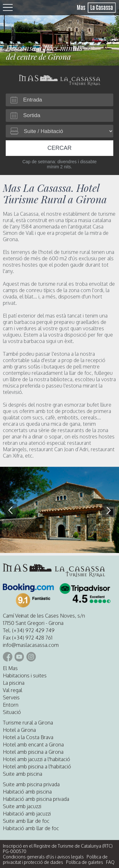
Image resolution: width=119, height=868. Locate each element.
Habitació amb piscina (27, 792)
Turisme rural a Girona (28, 723)
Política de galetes (85, 862)
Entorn (11, 705)
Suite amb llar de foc (26, 821)
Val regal (13, 690)
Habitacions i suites (25, 675)
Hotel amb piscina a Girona (33, 752)
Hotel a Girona (19, 730)
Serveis (11, 697)
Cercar (59, 148)
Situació (12, 712)
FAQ (110, 862)
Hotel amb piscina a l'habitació (37, 766)
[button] (109, 510)
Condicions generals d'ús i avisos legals (43, 857)
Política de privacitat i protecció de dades (55, 859)
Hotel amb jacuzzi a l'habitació (36, 759)
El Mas (10, 668)
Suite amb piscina (23, 774)
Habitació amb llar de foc (31, 828)
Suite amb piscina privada (31, 784)
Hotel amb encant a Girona (33, 745)
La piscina (14, 683)
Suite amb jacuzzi (22, 806)
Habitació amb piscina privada (36, 799)
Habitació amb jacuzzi (27, 814)
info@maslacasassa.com (31, 645)
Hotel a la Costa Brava (28, 737)
